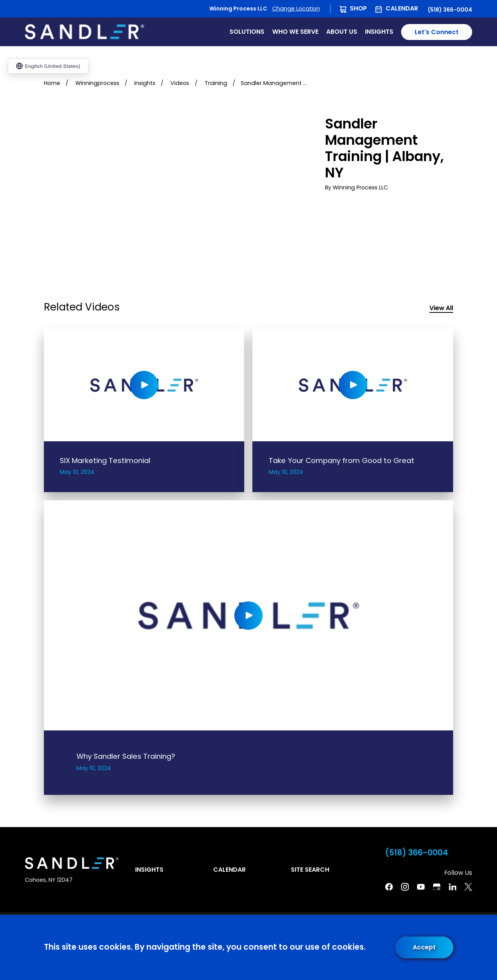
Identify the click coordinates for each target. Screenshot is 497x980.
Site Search (310, 870)
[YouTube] (421, 887)
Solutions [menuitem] (247, 32)
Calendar (402, 8)
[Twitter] (468, 887)
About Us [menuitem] (342, 32)
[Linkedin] (453, 887)
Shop (358, 8)
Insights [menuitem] (379, 32)
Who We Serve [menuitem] (295, 32)
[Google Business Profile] (437, 887)
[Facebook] (389, 887)
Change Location (296, 9)
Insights (149, 870)
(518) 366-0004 (450, 10)
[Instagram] (405, 887)
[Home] (84, 32)
